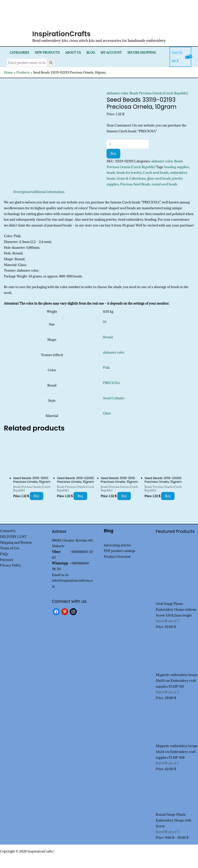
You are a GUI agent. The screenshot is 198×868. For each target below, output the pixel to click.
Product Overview (117, 557)
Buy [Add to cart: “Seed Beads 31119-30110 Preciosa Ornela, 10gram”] (37, 496)
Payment (7, 560)
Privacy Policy (11, 565)
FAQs (4, 554)
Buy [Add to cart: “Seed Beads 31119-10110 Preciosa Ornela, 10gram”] (124, 496)
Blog (91, 53)
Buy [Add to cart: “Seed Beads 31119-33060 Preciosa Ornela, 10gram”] (168, 496)
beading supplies (177, 167)
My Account (111, 53)
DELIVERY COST (13, 537)
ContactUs (8, 531)
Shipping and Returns (16, 542)
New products (47, 53)
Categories (19, 53)
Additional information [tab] (48, 192)
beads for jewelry (129, 173)
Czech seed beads (156, 173)
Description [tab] (22, 192)
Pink (106, 368)
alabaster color (117, 93)
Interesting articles (117, 545)
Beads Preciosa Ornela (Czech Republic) (159, 93)
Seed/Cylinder (114, 398)
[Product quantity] (128, 144)
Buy (113, 153)
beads (111, 173)
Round (108, 337)
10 (105, 322)
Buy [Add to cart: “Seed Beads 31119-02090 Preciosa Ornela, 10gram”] (80, 496)
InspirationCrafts (61, 34)
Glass (107, 413)
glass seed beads (159, 178)
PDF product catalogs (120, 551)
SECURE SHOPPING (142, 53)
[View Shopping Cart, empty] (180, 57)
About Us (73, 53)
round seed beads (165, 184)
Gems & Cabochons (131, 178)
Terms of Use (10, 548)
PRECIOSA (111, 383)
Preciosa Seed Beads (135, 184)
